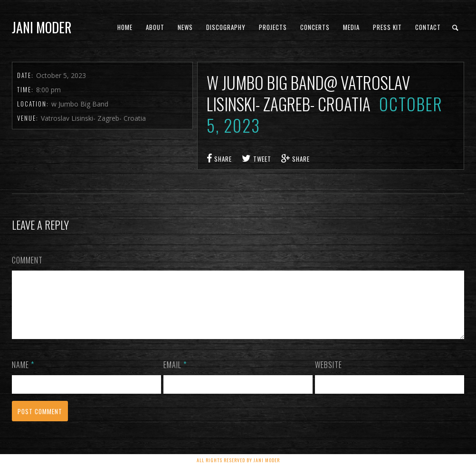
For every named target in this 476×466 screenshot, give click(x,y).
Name (23, 376)
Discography (226, 27)
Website (328, 376)
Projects (273, 27)
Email (175, 376)
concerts (315, 27)
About (155, 27)
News (185, 27)
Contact (428, 27)
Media (351, 27)
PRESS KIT (387, 27)
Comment (27, 260)
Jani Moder (42, 27)
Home (125, 27)
